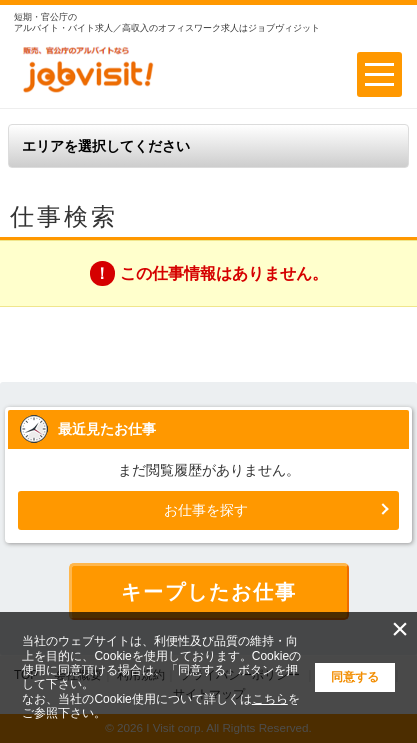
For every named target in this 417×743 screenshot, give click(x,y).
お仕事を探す (206, 510)
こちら (270, 699)
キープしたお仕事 (209, 592)
